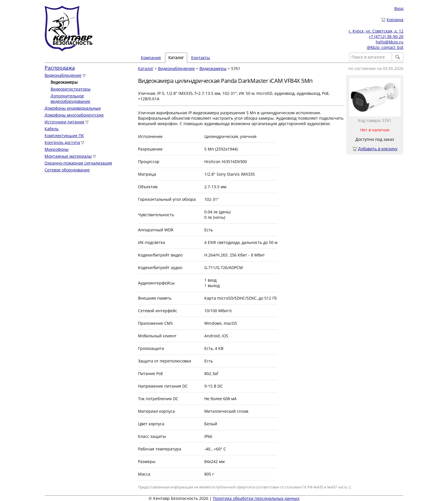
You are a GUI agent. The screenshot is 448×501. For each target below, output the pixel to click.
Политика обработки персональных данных (256, 498)
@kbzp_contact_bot (385, 47)
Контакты (201, 58)
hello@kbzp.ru (390, 42)
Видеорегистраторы (71, 89)
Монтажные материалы (68, 156)
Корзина (395, 20)
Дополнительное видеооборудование (70, 99)
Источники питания (64, 122)
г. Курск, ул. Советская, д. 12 (376, 31)
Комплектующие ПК (64, 136)
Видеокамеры (213, 68)
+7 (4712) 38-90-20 (386, 36)
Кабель (52, 129)
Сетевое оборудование (67, 170)
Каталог (176, 58)
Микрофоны (57, 149)
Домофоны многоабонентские (74, 115)
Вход (399, 8)
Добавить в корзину (378, 149)
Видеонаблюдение (63, 75)
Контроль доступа (62, 142)
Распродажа (60, 68)
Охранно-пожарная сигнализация (78, 163)
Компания (151, 58)
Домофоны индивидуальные (73, 108)
